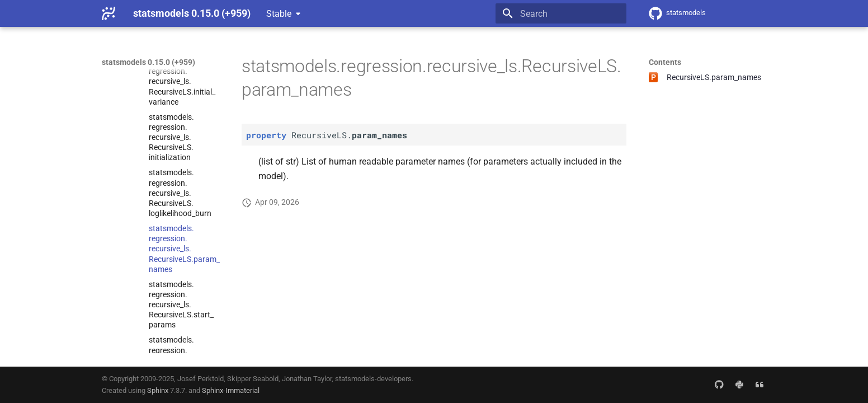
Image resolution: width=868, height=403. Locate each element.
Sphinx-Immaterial (231, 390)
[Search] (561, 13)
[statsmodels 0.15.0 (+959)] (108, 13)
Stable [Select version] (279, 14)
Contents (665, 62)
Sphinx (158, 390)
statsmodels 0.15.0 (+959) (148, 62)
